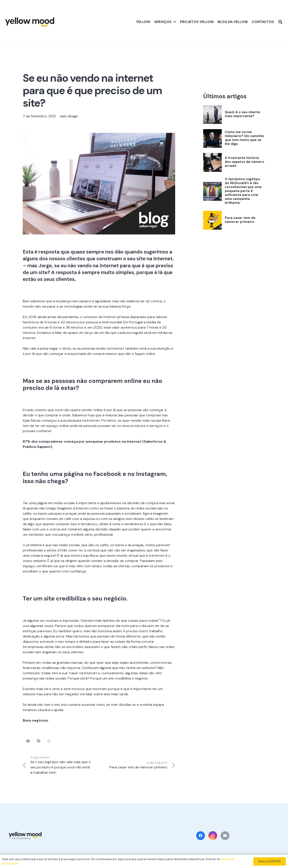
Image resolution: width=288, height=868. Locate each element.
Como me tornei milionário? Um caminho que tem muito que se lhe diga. (244, 138)
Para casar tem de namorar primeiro (240, 220)
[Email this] (28, 741)
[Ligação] (30, 22)
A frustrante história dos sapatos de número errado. (244, 162)
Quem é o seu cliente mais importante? (242, 114)
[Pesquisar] (280, 22)
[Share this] (38, 741)
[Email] (225, 836)
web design (69, 116)
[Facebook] (201, 836)
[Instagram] (213, 836)
